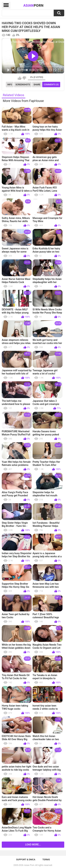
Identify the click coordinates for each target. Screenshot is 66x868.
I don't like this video (24, 78)
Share (37, 85)
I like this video (20, 78)
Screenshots (23, 85)
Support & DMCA (26, 860)
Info (10, 85)
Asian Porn (29, 865)
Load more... (33, 845)
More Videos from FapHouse (23, 101)
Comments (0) (51, 85)
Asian (33, 5)
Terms (46, 860)
